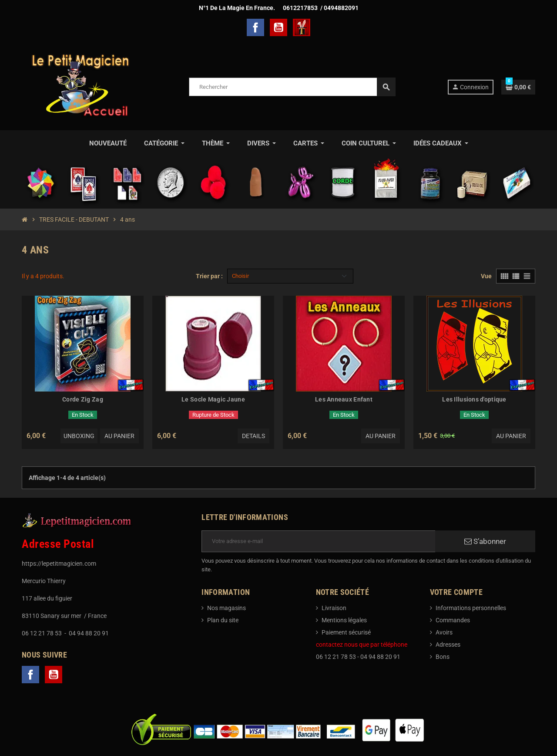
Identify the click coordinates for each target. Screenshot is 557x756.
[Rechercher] (292, 87)
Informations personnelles (471, 608)
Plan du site (223, 620)
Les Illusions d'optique (474, 399)
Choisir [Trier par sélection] (240, 276)
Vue (486, 276)
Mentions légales (344, 620)
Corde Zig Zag (83, 399)
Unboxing (79, 436)
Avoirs (444, 632)
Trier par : (209, 276)
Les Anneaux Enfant (344, 399)
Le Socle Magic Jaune (213, 399)
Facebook (255, 27)
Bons (443, 657)
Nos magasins (226, 608)
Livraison (334, 608)
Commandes (453, 620)
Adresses (448, 645)
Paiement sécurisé (346, 632)
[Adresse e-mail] (318, 541)
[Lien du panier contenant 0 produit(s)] (518, 87)
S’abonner (485, 541)
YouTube (278, 27)
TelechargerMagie (302, 27)
